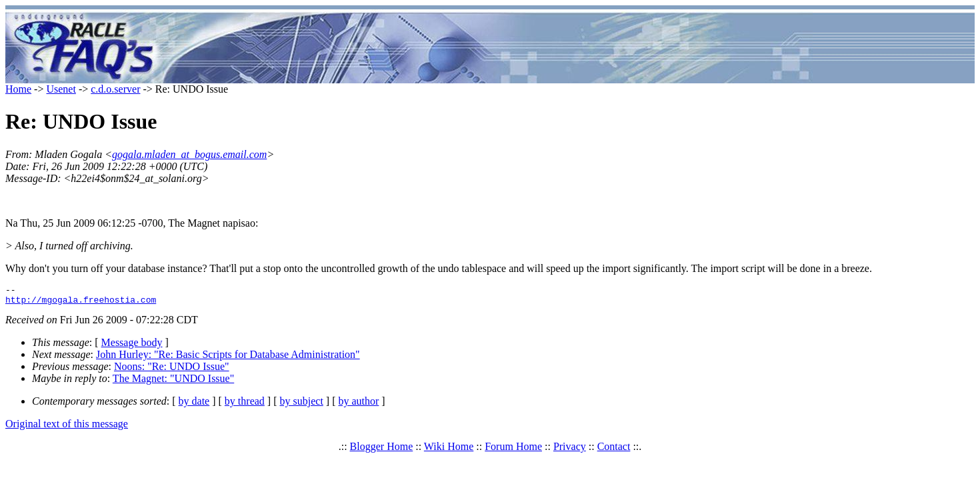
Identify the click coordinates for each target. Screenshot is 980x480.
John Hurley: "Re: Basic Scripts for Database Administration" (228, 358)
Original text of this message (67, 428)
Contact (614, 450)
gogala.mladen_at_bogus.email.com (189, 154)
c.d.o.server (115, 89)
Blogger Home (382, 450)
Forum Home (513, 450)
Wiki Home (449, 450)
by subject (302, 405)
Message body (132, 346)
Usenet (61, 89)
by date (194, 405)
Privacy (570, 450)
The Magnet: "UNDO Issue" (173, 382)
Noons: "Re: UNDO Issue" (172, 370)
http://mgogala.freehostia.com (81, 303)
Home (18, 89)
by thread (245, 405)
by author (358, 405)
